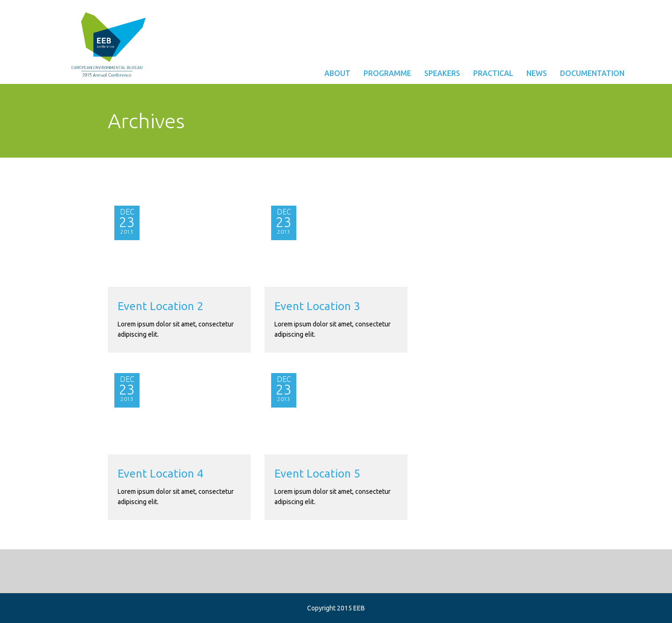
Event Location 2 (161, 306)
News (537, 73)
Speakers (442, 73)
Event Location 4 (161, 474)
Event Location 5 (317, 474)
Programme (387, 73)
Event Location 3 (317, 306)
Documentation (592, 73)
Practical (493, 73)
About (337, 73)
